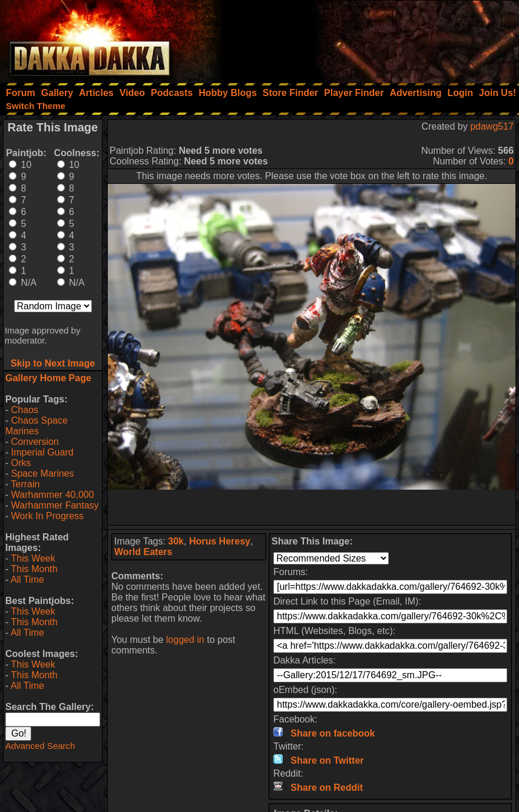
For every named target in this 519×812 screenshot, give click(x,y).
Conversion (35, 442)
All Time (27, 580)
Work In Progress (47, 516)
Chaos (25, 410)
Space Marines (43, 473)
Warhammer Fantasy (55, 505)
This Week (33, 558)
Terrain (25, 484)
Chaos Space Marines (37, 426)
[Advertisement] (361, 38)
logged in (185, 640)
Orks (21, 463)
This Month (34, 569)
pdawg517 (492, 126)
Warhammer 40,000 (53, 495)
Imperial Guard (42, 452)
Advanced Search (40, 746)
